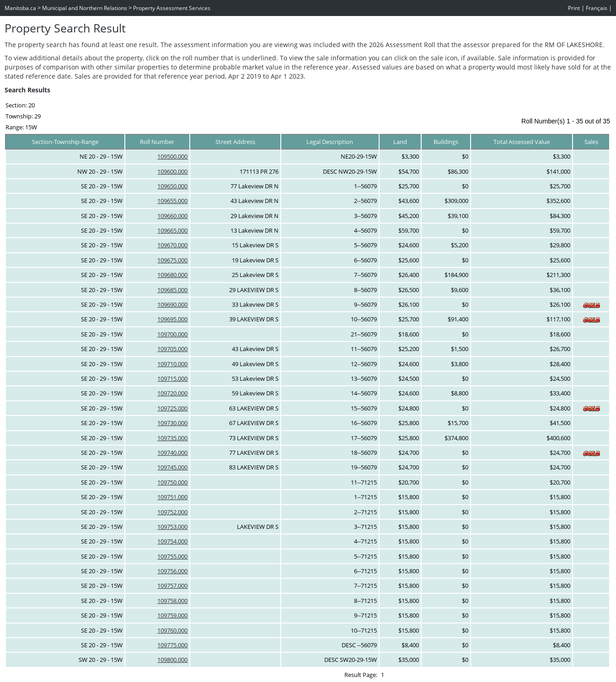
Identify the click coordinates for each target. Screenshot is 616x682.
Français (597, 8)
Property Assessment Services (172, 8)
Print (574, 8)
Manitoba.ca (20, 8)
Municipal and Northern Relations (85, 8)
